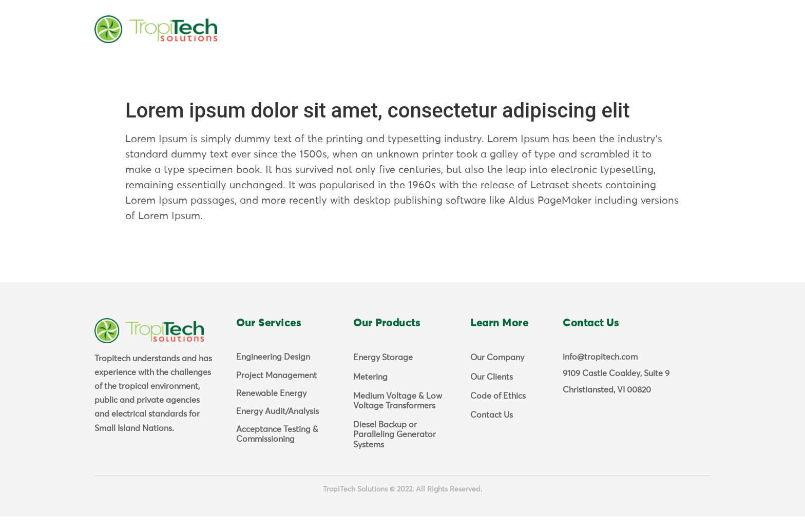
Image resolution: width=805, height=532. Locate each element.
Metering (370, 392)
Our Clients (492, 392)
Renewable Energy (271, 409)
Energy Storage (383, 373)
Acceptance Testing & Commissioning (277, 450)
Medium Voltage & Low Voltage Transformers (398, 416)
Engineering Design (273, 372)
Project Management (276, 391)
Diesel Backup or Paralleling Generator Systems (395, 450)
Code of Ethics (498, 411)
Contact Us (492, 430)
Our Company (497, 373)
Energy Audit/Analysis (277, 427)
